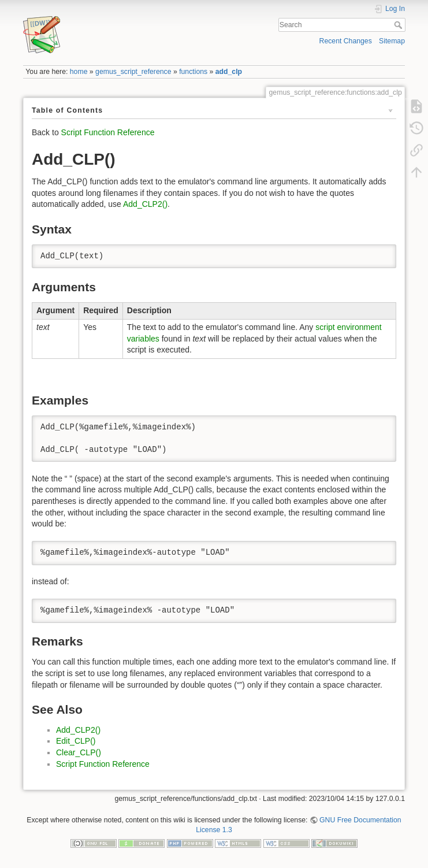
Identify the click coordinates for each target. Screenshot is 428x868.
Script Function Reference (108, 132)
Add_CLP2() (145, 204)
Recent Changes (346, 41)
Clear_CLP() (79, 752)
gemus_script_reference (133, 72)
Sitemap (392, 41)
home (79, 72)
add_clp (229, 72)
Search (399, 25)
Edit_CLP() (76, 741)
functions (193, 72)
